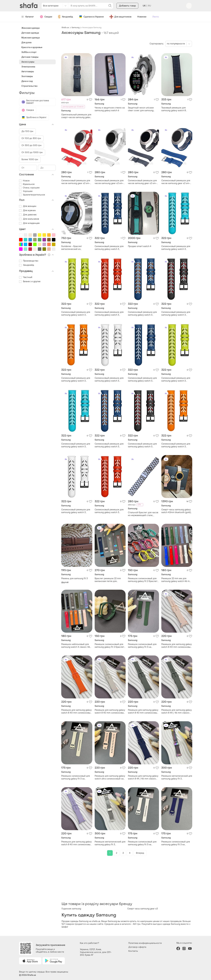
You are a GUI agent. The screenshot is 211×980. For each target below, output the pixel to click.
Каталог (28, 17)
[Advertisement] (127, 879)
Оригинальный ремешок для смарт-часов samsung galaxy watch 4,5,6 (76, 116)
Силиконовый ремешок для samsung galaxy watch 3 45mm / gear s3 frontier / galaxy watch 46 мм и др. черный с (176, 314)
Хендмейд (65, 17)
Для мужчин (27, 210)
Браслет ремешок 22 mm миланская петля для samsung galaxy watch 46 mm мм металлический (110, 580)
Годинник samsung (71, 909)
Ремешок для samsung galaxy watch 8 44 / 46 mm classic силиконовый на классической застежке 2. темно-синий (143, 777)
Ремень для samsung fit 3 (74, 578)
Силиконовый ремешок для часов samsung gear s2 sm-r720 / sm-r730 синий (176, 182)
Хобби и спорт (29, 52)
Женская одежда (30, 28)
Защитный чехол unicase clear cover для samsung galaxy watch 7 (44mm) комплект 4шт (141, 109)
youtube (190, 949)
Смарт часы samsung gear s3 (142, 909)
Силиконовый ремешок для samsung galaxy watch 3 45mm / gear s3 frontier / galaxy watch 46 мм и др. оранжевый (76, 379)
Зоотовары (27, 76)
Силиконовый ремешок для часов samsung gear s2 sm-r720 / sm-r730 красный (76, 182)
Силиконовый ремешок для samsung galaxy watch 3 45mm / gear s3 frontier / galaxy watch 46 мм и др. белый (109, 379)
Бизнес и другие (30, 282)
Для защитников (121, 17)
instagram (184, 949)
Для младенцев (29, 223)
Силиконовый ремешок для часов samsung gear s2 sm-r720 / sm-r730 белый (109, 182)
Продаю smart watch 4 (140, 246)
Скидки (46, 17)
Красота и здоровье (32, 47)
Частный (26, 277)
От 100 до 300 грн (31, 138)
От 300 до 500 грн (32, 145)
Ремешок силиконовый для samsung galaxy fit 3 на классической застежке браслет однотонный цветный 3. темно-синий (176, 843)
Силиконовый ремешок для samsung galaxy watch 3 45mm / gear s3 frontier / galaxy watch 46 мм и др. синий (109, 248)
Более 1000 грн (30, 159)
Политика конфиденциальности (145, 943)
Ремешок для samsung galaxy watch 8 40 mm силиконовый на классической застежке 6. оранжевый (76, 711)
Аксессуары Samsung (92, 28)
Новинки (142, 17)
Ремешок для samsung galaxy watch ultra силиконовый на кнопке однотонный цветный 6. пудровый (110, 777)
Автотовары (28, 72)
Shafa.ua (65, 28)
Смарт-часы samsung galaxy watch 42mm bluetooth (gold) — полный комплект (176, 511)
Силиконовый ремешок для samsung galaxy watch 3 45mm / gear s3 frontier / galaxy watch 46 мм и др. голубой (176, 248)
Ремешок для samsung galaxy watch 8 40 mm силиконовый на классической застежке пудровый (177, 646)
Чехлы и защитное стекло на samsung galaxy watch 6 (110, 109)
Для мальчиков (29, 219)
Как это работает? (89, 943)
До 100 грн (27, 131)
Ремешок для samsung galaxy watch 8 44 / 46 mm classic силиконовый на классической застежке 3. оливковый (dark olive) (176, 711)
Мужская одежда (31, 38)
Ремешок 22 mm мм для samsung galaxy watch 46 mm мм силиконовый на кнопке (176, 580)
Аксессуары (28, 62)
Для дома (26, 43)
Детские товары (30, 57)
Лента (155, 17)
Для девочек (28, 215)
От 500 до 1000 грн (32, 152)
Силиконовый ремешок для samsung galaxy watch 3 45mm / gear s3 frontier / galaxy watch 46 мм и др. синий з (142, 314)
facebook (178, 949)
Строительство (29, 86)
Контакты (133, 951)
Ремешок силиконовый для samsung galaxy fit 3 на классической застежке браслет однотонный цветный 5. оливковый (76, 777)
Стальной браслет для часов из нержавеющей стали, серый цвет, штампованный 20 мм (143, 514)
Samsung (76, 28)
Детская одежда (30, 33)
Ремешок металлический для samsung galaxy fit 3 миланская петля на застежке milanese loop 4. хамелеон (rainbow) (177, 777)
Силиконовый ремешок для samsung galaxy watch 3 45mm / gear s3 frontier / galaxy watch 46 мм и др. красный (109, 314)
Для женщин (28, 206)
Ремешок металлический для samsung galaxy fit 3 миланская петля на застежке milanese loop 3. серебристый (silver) (110, 843)
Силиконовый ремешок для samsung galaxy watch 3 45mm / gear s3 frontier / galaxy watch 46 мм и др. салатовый (76, 314)
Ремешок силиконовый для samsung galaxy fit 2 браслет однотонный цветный (143, 580)
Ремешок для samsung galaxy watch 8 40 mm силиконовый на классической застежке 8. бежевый (110, 711)
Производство (29, 261)
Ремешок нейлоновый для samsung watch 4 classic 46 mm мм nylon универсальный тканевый (76, 646)
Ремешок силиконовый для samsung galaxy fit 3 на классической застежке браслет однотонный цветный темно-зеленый (142, 646)
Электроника (28, 67)
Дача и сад (27, 81)
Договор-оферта (137, 947)
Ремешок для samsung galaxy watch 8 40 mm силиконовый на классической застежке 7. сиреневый (76, 843)
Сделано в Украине (91, 17)
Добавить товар (127, 6)
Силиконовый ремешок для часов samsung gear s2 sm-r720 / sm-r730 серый (142, 182)
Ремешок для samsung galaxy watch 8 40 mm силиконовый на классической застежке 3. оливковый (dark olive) (143, 711)
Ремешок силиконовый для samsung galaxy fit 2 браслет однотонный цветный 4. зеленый (109, 646)
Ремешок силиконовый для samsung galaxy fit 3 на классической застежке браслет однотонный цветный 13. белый (142, 843)
